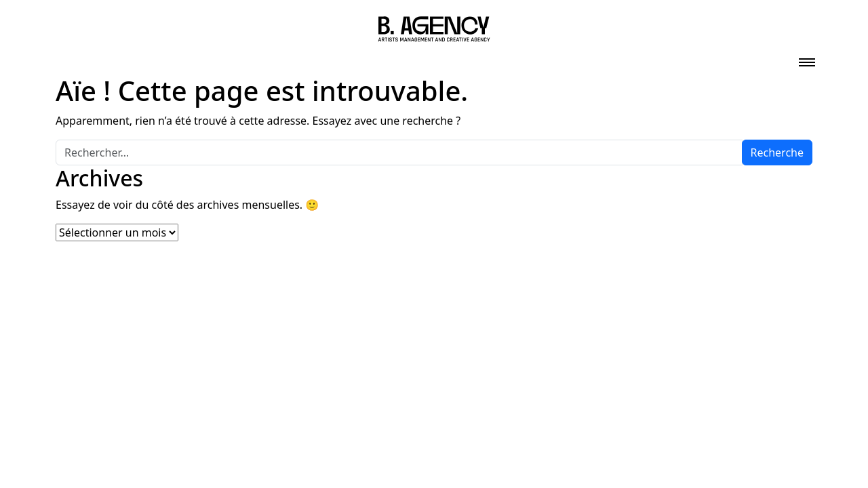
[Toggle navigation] (807, 58)
